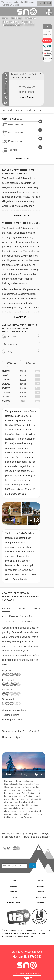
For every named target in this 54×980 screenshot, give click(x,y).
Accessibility (41, 897)
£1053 (23, 392)
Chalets (33, 731)
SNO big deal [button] (44, 3)
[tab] (6, 608)
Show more (20, 215)
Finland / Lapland (11, 22)
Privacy (41, 892)
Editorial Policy (13, 903)
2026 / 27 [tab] (12, 363)
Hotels (5, 737)
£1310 (23, 375)
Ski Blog (14, 892)
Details (29, 110)
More (38, 110)
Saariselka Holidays (12, 731)
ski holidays (42, 833)
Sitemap (41, 903)
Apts (18, 737)
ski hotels (10, 837)
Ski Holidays (17, 18)
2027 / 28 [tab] (31, 363)
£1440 (23, 379)
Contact (13, 886)
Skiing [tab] (23, 774)
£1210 (23, 371)
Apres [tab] (38, 774)
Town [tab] (9, 774)
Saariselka (27, 22)
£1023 (23, 397)
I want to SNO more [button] (10, 5)
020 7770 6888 (24, 952)
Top (4, 110)
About (41, 881)
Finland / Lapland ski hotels (36, 837)
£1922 (23, 384)
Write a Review (27, 97)
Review (11, 110)
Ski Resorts (31, 18)
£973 (23, 401)
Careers (41, 886)
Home (5, 18)
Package (20, 110)
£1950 (23, 388)
